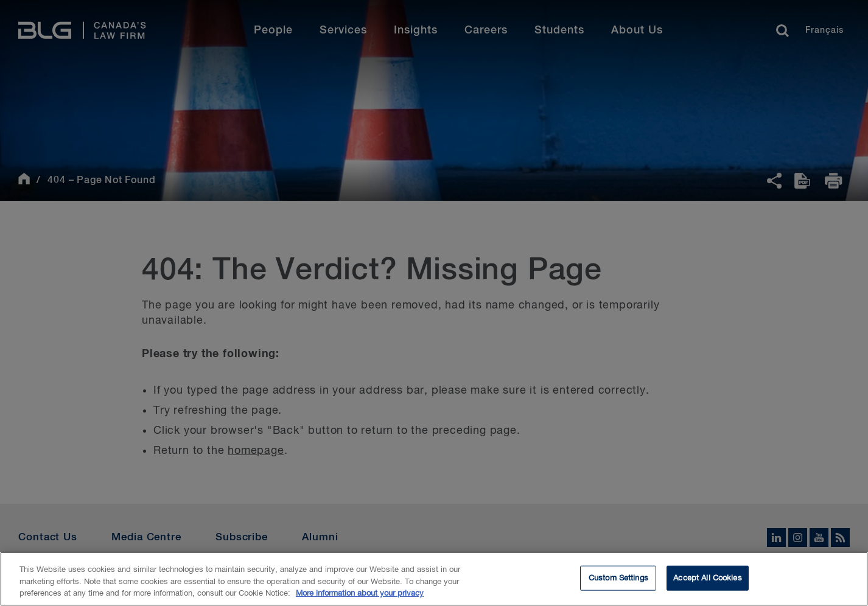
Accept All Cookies (707, 580)
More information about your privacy (360, 595)
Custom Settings (618, 580)
